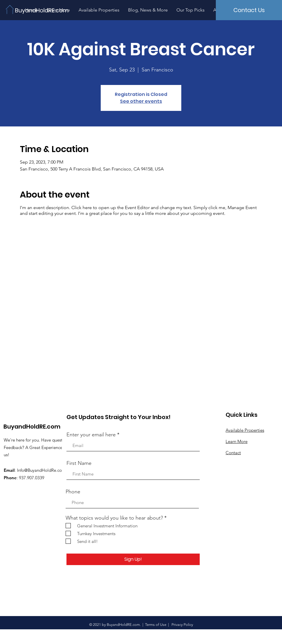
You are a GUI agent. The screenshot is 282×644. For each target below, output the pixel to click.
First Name (79, 463)
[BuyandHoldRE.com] (43, 10)
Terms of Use (156, 625)
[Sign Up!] (133, 559)
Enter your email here (91, 435)
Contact (233, 453)
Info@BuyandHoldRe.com (41, 470)
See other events (141, 101)
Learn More (237, 441)
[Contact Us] (249, 10)
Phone (73, 492)
